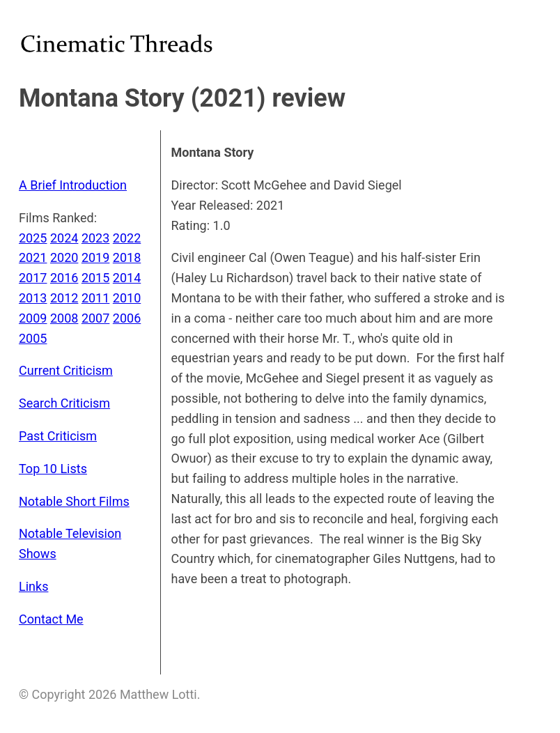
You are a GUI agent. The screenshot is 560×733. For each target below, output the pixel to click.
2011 (95, 298)
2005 (33, 338)
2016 (64, 278)
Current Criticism (66, 370)
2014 (127, 278)
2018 (127, 257)
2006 (127, 318)
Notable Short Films (74, 501)
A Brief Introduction (73, 185)
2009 (33, 318)
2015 (95, 278)
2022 (127, 238)
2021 (33, 257)
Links (33, 586)
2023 (95, 238)
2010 (127, 298)
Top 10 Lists (53, 469)
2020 (64, 257)
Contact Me (51, 619)
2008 (64, 318)
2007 (95, 318)
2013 (33, 298)
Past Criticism (58, 436)
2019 (95, 257)
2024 (64, 238)
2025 (33, 238)
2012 (64, 298)
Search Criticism (64, 403)
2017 (33, 278)
